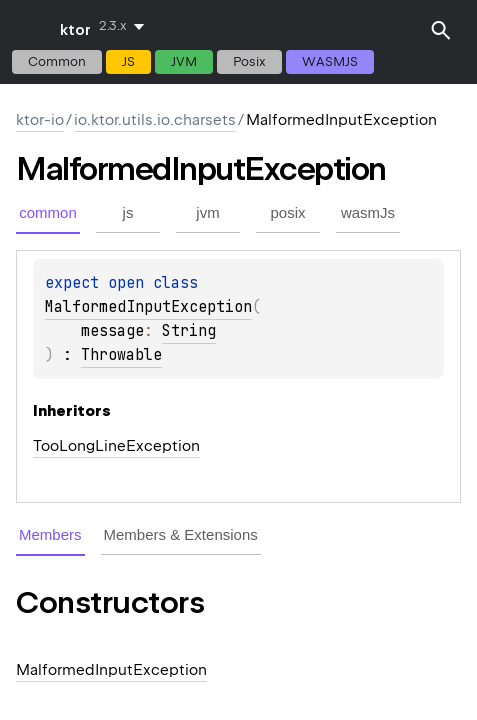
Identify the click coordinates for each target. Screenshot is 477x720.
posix (249, 61)
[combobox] (125, 26)
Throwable (121, 355)
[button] (441, 30)
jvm (184, 61)
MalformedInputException (148, 307)
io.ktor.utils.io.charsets (155, 120)
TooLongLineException (116, 446)
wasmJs (330, 61)
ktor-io (40, 120)
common (57, 61)
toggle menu (30, 30)
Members (50, 534)
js (128, 61)
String (189, 331)
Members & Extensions (181, 534)
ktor (75, 30)
